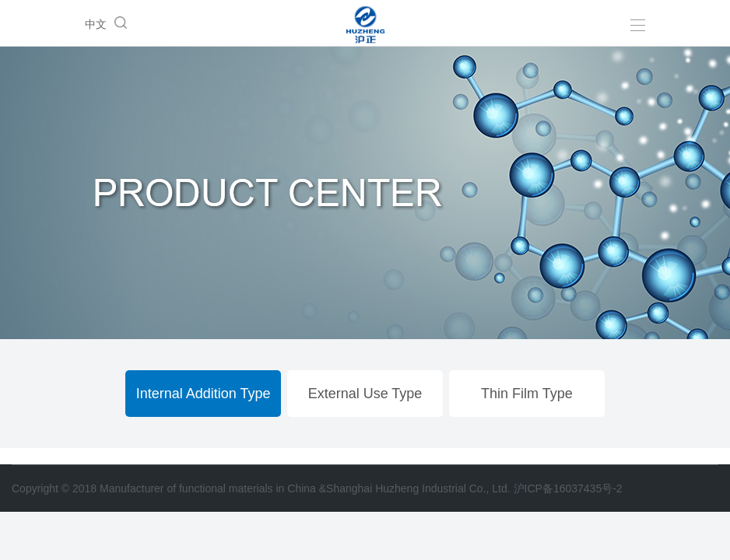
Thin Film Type (527, 394)
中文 (96, 24)
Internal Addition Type (204, 394)
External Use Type (365, 394)
